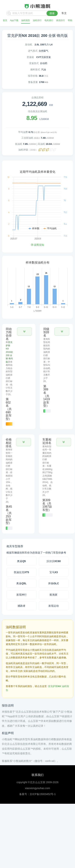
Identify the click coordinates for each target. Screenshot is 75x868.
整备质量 (33, 82)
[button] (24, 331)
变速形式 (34, 63)
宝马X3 (54, 572)
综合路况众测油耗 (38, 111)
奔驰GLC (54, 583)
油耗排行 (37, 20)
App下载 (14, 20)
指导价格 (33, 76)
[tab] (19, 377)
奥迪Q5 (21, 561)
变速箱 (30, 57)
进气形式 (33, 51)
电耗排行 (49, 20)
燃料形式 (35, 70)
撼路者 (21, 606)
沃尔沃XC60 (54, 561)
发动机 (29, 45)
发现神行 (21, 595)
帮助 (70, 20)
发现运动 (54, 606)
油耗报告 (26, 20)
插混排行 (61, 20)
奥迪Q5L (21, 583)
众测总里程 (37, 98)
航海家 (54, 595)
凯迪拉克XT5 (21, 572)
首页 (5, 20)
